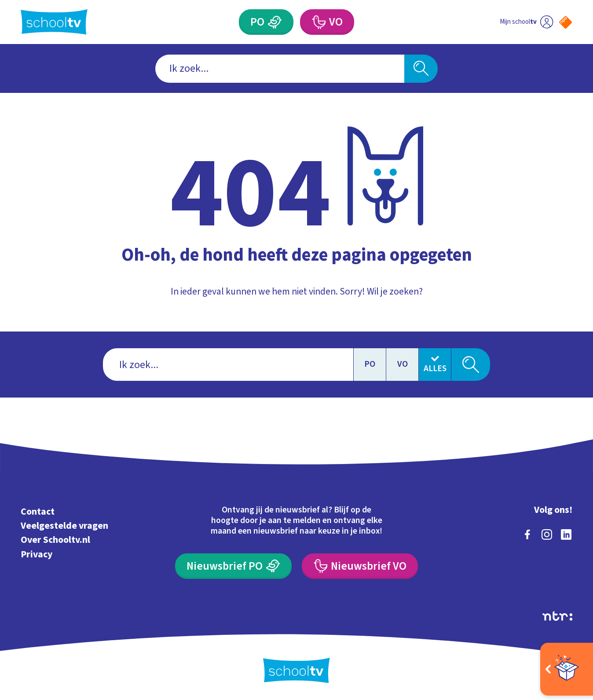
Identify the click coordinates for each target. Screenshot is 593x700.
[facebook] (527, 534)
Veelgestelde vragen (64, 526)
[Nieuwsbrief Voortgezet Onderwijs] (360, 566)
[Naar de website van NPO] (566, 22)
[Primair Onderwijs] (266, 22)
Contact (38, 512)
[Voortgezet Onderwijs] (327, 22)
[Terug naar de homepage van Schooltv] (54, 22)
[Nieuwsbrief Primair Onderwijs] (233, 566)
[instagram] (547, 534)
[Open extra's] (567, 669)
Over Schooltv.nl (55, 540)
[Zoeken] (421, 69)
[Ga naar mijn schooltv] (527, 22)
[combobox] (280, 69)
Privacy (37, 554)
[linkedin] (566, 534)
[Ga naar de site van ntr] (557, 616)
